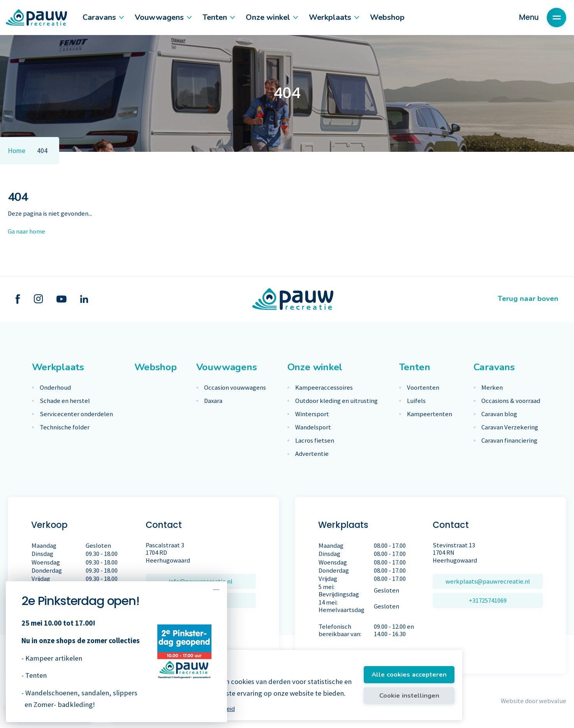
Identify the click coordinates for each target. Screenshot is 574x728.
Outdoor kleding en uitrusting (336, 401)
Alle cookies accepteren (409, 674)
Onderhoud (55, 388)
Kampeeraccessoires (324, 388)
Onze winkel (271, 17)
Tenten (218, 17)
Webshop (387, 17)
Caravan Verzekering (510, 427)
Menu (543, 18)
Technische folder (65, 427)
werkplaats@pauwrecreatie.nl (488, 581)
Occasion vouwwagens (235, 388)
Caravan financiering (509, 440)
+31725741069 (488, 601)
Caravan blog (499, 414)
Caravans (103, 17)
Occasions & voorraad (511, 401)
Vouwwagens (163, 17)
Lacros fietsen (315, 440)
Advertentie (312, 454)
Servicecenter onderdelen (76, 414)
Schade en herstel (65, 401)
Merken (492, 388)
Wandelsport (313, 427)
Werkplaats (334, 17)
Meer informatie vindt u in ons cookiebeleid (177, 709)
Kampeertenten (430, 414)
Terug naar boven (528, 299)
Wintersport (312, 414)
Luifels (416, 401)
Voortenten (423, 388)
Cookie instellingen (409, 695)
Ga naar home (26, 231)
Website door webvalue (534, 701)
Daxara (213, 401)
